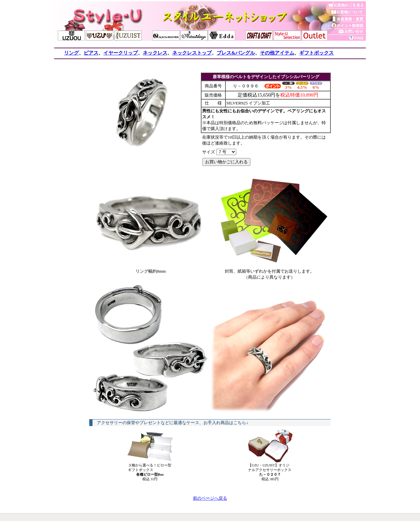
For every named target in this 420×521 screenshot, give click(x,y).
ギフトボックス (316, 53)
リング (71, 53)
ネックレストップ (192, 53)
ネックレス (155, 53)
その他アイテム (277, 53)
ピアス (91, 53)
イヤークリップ (121, 53)
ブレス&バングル (236, 53)
